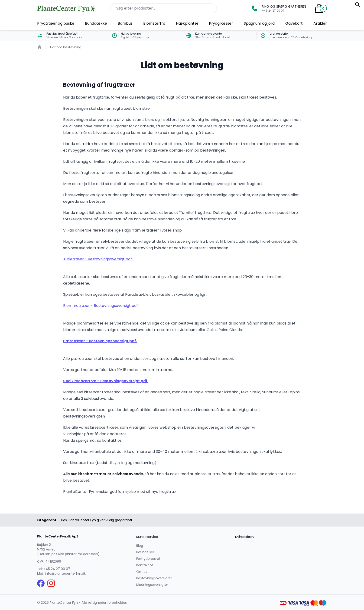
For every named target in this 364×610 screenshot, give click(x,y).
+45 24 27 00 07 (57, 569)
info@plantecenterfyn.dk (65, 574)
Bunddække (96, 23)
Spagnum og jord (259, 23)
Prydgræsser (221, 23)
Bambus (125, 23)
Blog (140, 546)
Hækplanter (187, 23)
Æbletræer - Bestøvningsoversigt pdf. (98, 259)
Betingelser (145, 552)
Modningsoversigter (152, 585)
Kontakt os (145, 565)
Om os (142, 572)
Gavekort (294, 23)
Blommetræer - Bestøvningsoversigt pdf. (101, 306)
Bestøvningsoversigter (154, 578)
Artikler (320, 23)
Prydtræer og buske (56, 23)
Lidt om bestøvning (66, 47)
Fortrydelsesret (148, 559)
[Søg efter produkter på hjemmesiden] (164, 8)
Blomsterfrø (154, 23)
